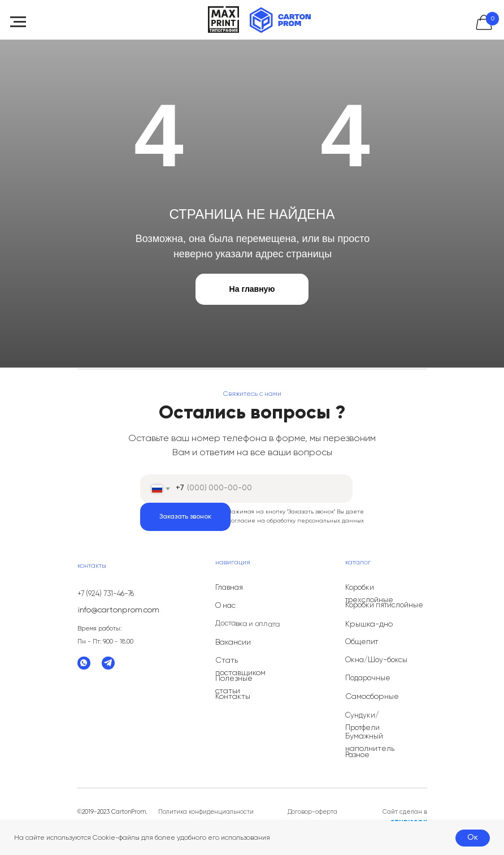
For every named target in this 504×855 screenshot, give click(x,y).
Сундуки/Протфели (362, 722)
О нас (225, 606)
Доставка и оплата (247, 624)
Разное (357, 755)
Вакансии (233, 642)
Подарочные (368, 678)
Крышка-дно (369, 624)
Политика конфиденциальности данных (206, 817)
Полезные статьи (234, 685)
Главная (229, 588)
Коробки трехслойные (369, 594)
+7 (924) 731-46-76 (106, 594)
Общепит (362, 642)
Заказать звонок (185, 517)
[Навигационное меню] (18, 22)
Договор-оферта (312, 812)
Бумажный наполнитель (370, 742)
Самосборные (372, 697)
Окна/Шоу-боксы (376, 660)
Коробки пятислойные (384, 605)
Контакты (233, 697)
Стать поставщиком (240, 667)
